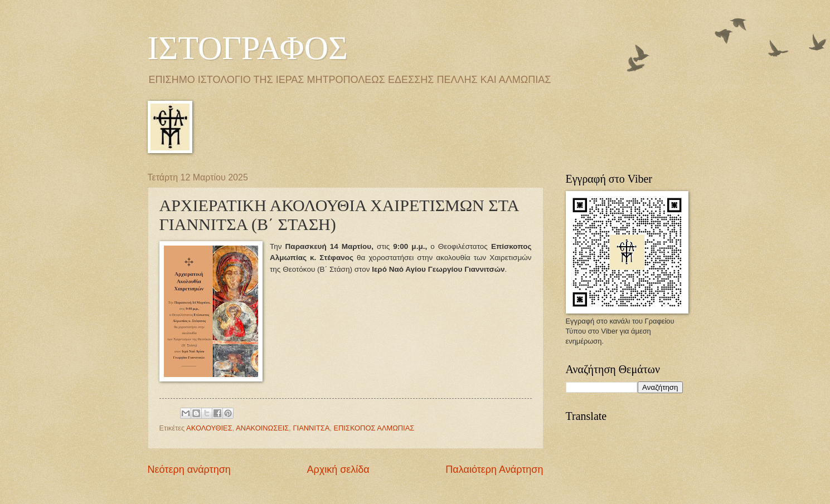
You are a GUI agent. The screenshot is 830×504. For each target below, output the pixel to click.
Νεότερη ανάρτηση (189, 469)
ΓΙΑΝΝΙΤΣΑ (311, 428)
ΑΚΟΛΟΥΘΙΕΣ (209, 428)
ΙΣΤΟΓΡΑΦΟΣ (248, 48)
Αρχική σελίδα (338, 469)
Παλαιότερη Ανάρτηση (494, 469)
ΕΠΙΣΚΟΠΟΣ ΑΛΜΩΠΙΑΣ (374, 428)
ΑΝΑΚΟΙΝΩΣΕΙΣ (262, 428)
